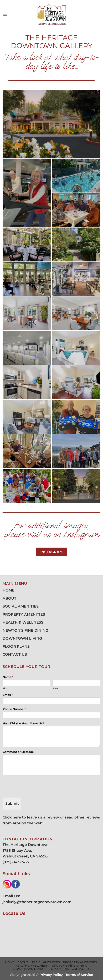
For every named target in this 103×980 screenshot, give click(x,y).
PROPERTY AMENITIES (24, 614)
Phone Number (15, 709)
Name (8, 677)
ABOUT (9, 598)
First (5, 688)
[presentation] (29, 792)
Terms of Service (79, 975)
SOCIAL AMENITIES (21, 606)
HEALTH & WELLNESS (23, 622)
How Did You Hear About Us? (23, 723)
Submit (12, 803)
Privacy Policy (51, 975)
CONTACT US (15, 654)
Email (8, 695)
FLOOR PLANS (16, 646)
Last (56, 688)
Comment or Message (18, 752)
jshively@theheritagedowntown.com (37, 902)
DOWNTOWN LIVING (22, 638)
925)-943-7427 (17, 862)
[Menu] (5, 14)
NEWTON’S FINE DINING (25, 630)
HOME (9, 590)
